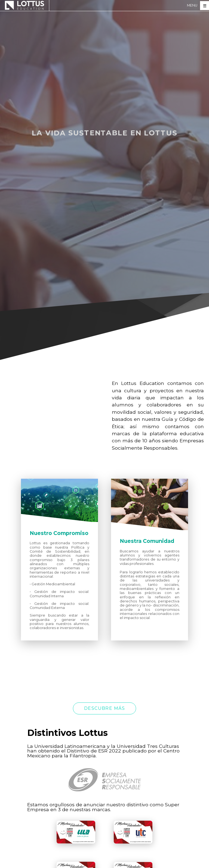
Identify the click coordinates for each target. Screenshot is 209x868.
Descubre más (104, 708)
